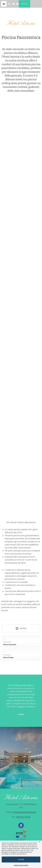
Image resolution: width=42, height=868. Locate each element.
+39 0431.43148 (23, 817)
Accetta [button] (21, 859)
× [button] (40, 842)
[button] (4, 4)
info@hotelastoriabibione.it (24, 812)
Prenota (24, 4)
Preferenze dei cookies (21, 865)
